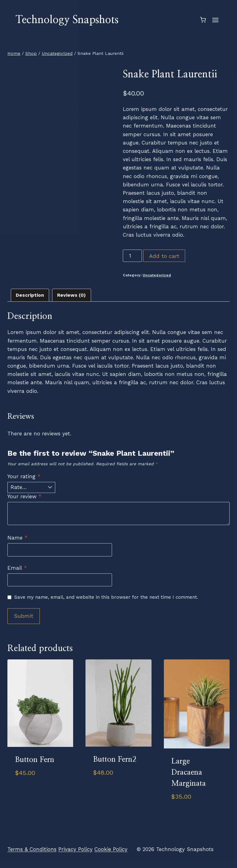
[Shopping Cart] (203, 20)
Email (17, 568)
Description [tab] (30, 295)
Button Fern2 (115, 760)
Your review (24, 496)
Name (17, 538)
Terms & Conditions (32, 849)
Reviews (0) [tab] (71, 295)
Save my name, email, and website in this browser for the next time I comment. (106, 597)
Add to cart (164, 256)
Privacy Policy (75, 849)
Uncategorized (157, 275)
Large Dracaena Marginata (189, 772)
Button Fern (35, 760)
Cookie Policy (111, 849)
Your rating (24, 476)
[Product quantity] (132, 256)
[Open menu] (215, 20)
